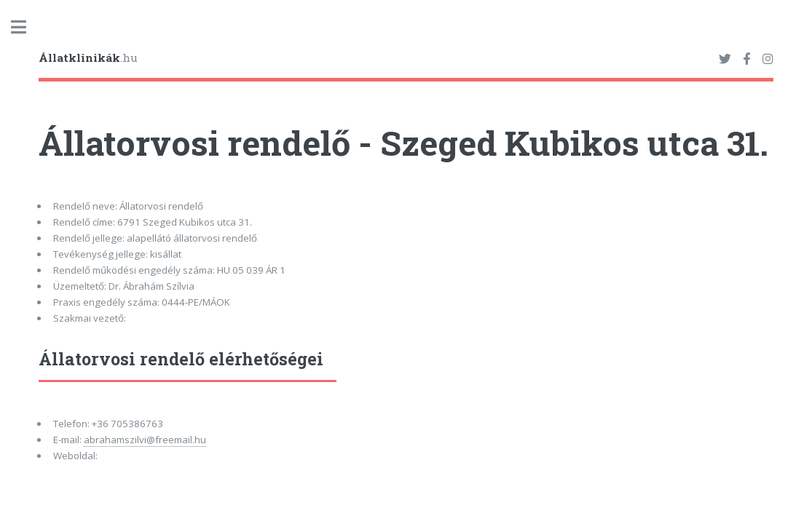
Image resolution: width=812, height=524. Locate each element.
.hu (88, 57)
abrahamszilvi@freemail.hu (145, 440)
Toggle (26, 27)
